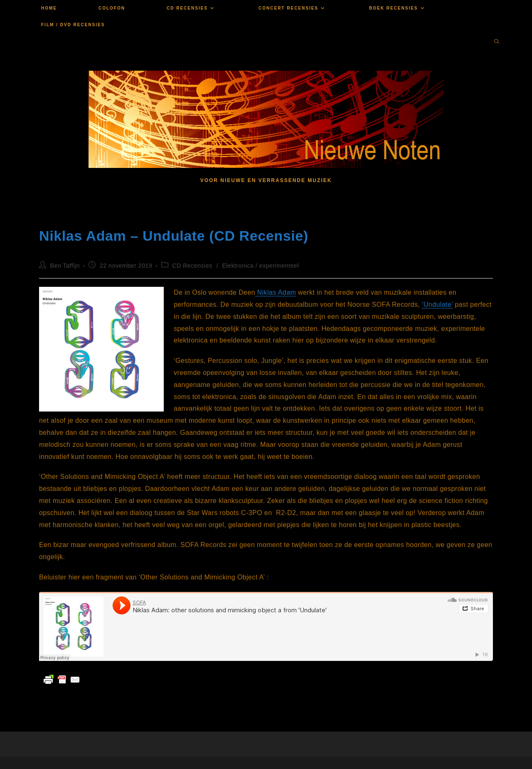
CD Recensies (192, 266)
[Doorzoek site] (497, 42)
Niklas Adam (276, 292)
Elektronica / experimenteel (260, 266)
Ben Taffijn (65, 266)
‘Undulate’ (437, 304)
